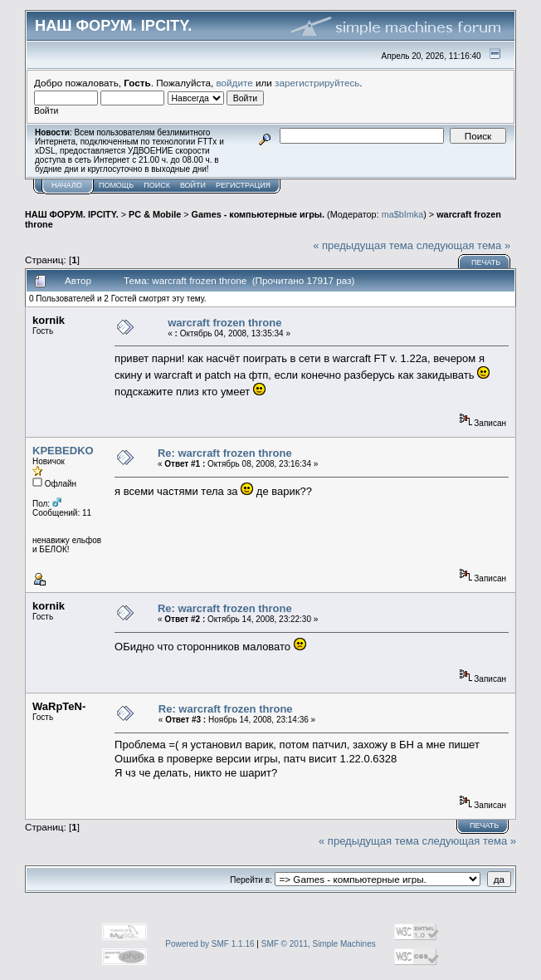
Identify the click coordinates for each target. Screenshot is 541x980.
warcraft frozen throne (224, 323)
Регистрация (243, 185)
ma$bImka (403, 214)
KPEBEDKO (63, 451)
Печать (486, 262)
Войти (193, 185)
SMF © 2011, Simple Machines (319, 944)
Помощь (116, 185)
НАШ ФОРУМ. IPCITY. (72, 214)
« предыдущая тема (363, 245)
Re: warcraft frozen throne (225, 453)
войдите (235, 83)
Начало (67, 185)
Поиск (157, 185)
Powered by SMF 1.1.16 (210, 944)
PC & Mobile (155, 214)
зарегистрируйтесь (317, 83)
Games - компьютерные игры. (258, 214)
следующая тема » (464, 245)
